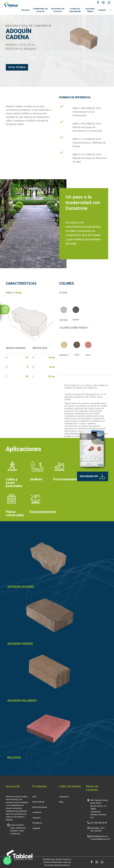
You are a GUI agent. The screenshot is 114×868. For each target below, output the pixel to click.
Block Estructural (40, 807)
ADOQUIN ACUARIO (21, 587)
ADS (34, 797)
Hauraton (36, 818)
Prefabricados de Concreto (40, 10)
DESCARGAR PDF (93, 476)
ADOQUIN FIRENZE (20, 644)
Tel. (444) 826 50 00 (99, 823)
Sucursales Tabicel (90, 10)
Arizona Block (39, 802)
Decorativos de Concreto (58, 10)
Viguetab (36, 828)
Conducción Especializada (75, 10)
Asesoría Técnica (62, 865)
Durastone (37, 812)
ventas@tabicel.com (99, 836)
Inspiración (64, 797)
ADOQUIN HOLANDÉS (22, 701)
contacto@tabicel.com (100, 839)
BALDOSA (14, 758)
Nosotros (26, 10)
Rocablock (37, 823)
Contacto (102, 10)
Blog (61, 802)
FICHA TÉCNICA (17, 67)
